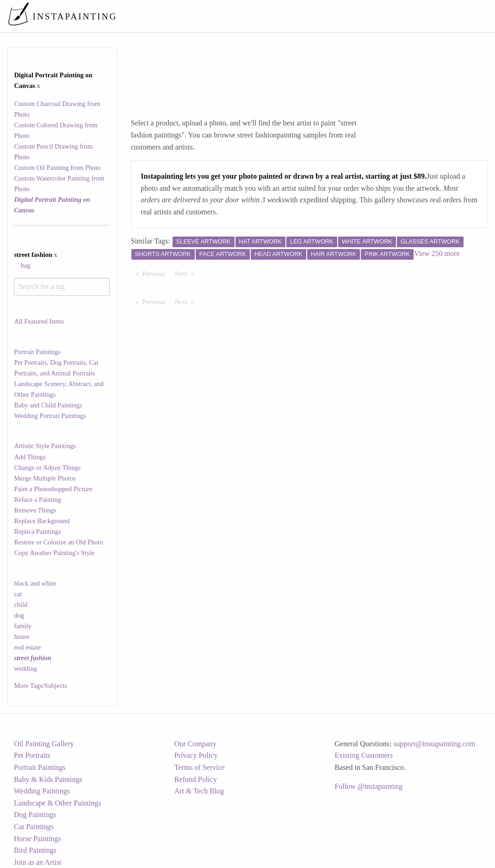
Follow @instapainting (368, 786)
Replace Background (42, 521)
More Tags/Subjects (40, 686)
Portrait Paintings (37, 352)
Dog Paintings (35, 815)
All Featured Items (39, 321)
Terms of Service (200, 767)
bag (26, 265)
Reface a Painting (37, 500)
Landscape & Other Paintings (58, 803)
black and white (35, 583)
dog (19, 615)
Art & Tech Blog (199, 791)
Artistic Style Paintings (45, 446)
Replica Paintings (37, 531)
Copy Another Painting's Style (54, 553)
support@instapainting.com (434, 744)
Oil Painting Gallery (44, 744)
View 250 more (437, 253)
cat (18, 594)
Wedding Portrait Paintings (50, 416)
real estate (27, 647)
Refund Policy (196, 779)
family (23, 626)
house (22, 637)
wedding (25, 668)
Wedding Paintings (42, 791)
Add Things (30, 457)
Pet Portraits (32, 755)
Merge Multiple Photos (45, 478)
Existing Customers (364, 755)
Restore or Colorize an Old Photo (58, 542)
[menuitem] (293, 16)
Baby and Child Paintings (48, 405)
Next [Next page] (187, 273)
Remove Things (35, 510)
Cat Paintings (34, 827)
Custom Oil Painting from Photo (57, 168)
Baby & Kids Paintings (48, 779)
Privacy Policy (196, 755)
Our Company (195, 744)
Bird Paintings (35, 850)
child (21, 605)
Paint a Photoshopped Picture (53, 489)
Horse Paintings (37, 839)
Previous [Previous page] (156, 273)
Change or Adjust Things (47, 468)
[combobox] (62, 287)
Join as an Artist (38, 862)
